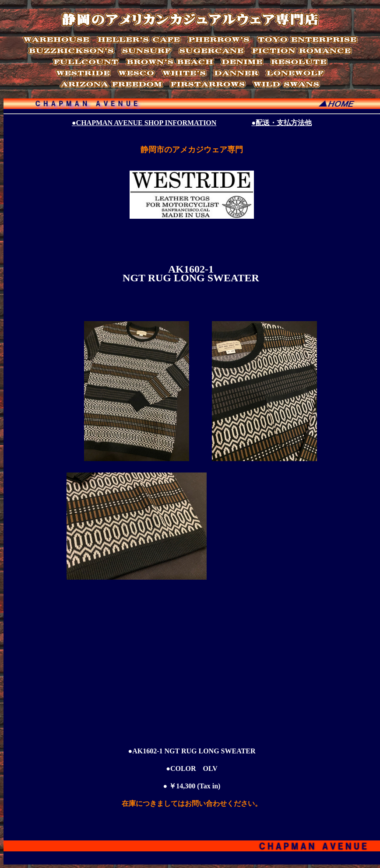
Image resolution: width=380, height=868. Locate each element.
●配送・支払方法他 (281, 123)
